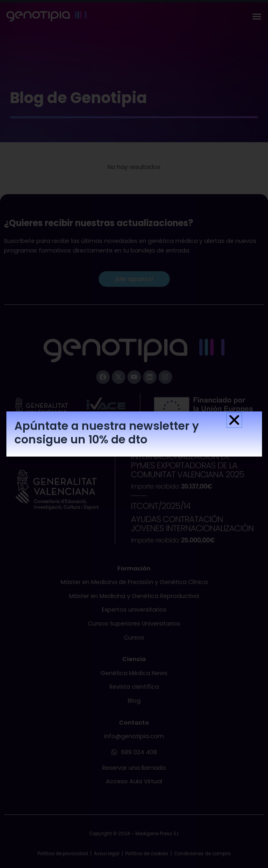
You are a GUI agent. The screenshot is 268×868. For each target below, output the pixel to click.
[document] (134, 434)
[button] (234, 420)
